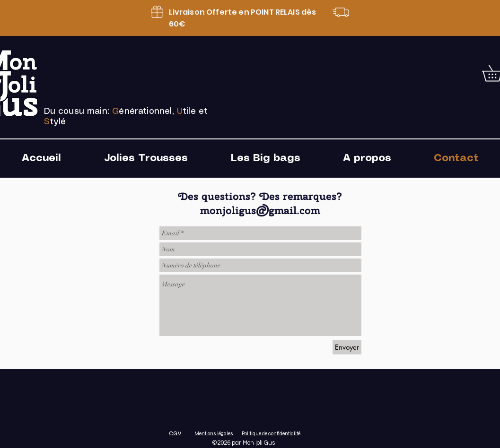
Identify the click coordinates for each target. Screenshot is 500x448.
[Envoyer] (347, 347)
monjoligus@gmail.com (260, 210)
